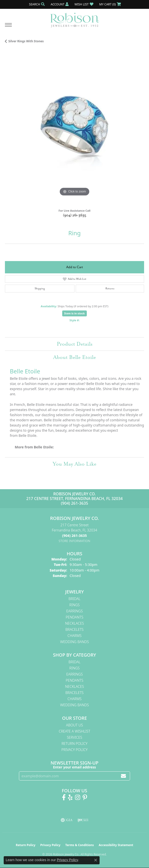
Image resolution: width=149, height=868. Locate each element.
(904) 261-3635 (75, 215)
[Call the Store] (74, 536)
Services (74, 737)
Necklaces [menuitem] (75, 623)
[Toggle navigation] (8, 27)
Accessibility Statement (116, 845)
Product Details (75, 344)
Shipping (40, 288)
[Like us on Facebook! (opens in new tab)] (64, 797)
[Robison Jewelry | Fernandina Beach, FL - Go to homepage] (74, 18)
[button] (36, 4)
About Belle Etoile (74, 357)
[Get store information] (75, 541)
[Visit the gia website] (67, 820)
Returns (110, 288)
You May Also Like (74, 464)
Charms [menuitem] (74, 636)
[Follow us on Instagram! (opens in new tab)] (78, 797)
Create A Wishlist (74, 731)
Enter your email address (74, 767)
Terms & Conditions (80, 845)
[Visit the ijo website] (83, 820)
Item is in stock (74, 313)
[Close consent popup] (96, 860)
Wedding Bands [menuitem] (75, 642)
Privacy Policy (74, 750)
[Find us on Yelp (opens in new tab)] (70, 797)
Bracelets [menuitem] (74, 629)
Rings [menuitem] (74, 605)
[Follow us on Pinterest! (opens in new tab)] (85, 797)
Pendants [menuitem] (74, 617)
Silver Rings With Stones (26, 41)
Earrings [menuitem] (74, 611)
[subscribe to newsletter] (123, 776)
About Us (75, 725)
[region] (74, 128)
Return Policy (74, 743)
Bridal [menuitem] (74, 599)
